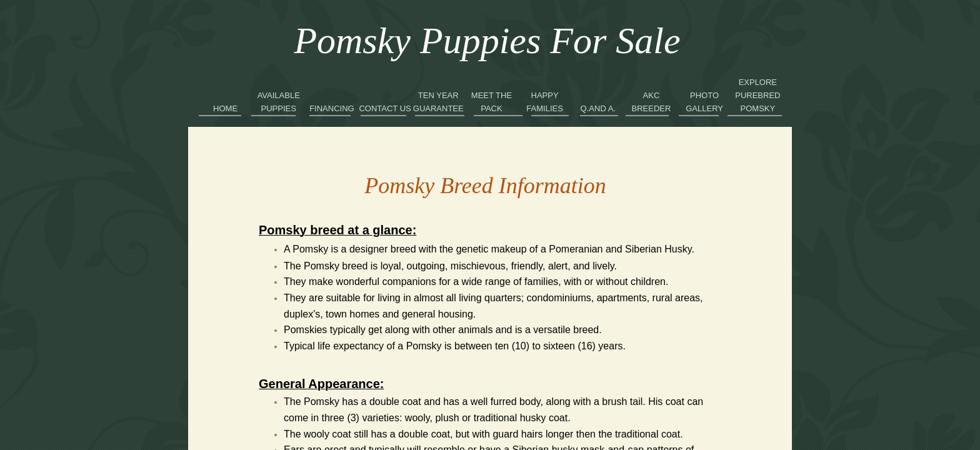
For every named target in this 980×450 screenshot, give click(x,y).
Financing (332, 108)
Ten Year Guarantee (438, 102)
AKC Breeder (652, 102)
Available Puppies (279, 102)
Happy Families (545, 102)
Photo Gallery (704, 102)
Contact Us (385, 108)
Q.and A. (598, 108)
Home (225, 108)
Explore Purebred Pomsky (757, 95)
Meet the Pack (492, 102)
